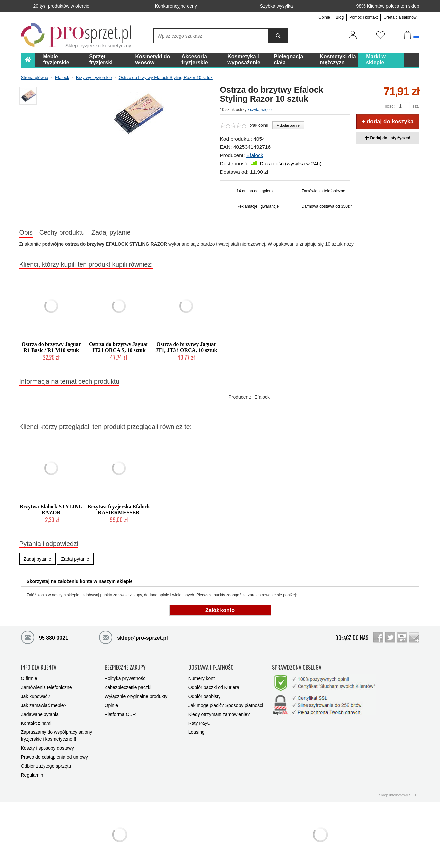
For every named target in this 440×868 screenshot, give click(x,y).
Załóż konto (220, 610)
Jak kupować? (36, 696)
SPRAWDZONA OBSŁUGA (297, 668)
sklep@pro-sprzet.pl (133, 637)
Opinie (324, 17)
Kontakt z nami (36, 723)
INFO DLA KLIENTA (39, 668)
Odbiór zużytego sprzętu (46, 766)
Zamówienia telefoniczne (323, 191)
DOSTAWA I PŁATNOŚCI (212, 668)
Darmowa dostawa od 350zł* (326, 206)
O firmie (29, 678)
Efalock (255, 155)
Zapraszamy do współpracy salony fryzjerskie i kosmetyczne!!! (57, 736)
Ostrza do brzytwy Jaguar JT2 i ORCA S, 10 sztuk (119, 347)
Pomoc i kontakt (363, 17)
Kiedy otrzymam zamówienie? (219, 714)
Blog (340, 17)
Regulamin (32, 775)
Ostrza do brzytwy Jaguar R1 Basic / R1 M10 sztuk (51, 347)
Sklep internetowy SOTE (399, 795)
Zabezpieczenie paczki (128, 687)
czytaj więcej (260, 110)
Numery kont (201, 678)
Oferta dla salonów (400, 17)
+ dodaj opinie (288, 125)
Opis (26, 232)
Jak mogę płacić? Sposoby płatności (226, 705)
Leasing (196, 732)
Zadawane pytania (40, 714)
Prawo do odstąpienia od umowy (54, 757)
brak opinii (259, 125)
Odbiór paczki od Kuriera (214, 687)
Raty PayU (199, 723)
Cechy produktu (62, 232)
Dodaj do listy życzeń (388, 138)
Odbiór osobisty (204, 696)
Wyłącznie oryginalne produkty (136, 696)
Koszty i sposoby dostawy (47, 748)
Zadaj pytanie (111, 232)
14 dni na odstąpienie (256, 191)
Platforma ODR (120, 714)
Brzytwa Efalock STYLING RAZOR (51, 509)
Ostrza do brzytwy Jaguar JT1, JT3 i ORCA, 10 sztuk (186, 347)
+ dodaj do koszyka (388, 121)
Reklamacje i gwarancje (258, 206)
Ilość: (390, 106)
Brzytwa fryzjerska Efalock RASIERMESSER (119, 509)
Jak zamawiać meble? (44, 705)
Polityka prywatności (126, 678)
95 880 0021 (45, 637)
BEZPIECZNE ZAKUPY (125, 668)
